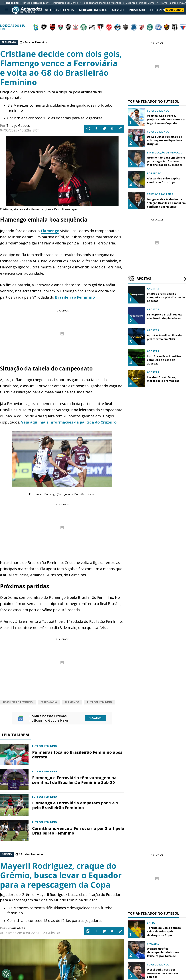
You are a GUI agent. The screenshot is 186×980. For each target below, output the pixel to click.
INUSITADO (137, 10)
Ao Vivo (118, 10)
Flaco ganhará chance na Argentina (102, 3)
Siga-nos (95, 718)
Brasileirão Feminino (75, 297)
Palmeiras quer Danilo (66, 3)
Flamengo (50, 231)
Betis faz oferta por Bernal (140, 3)
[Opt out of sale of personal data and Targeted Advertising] (6, 974)
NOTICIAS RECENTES (59, 10)
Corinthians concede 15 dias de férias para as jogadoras (55, 118)
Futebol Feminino (36, 42)
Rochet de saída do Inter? (35, 3)
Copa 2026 (158, 10)
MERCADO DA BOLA (93, 10)
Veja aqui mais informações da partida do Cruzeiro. (69, 422)
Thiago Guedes (18, 125)
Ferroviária (49, 702)
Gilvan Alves (16, 928)
